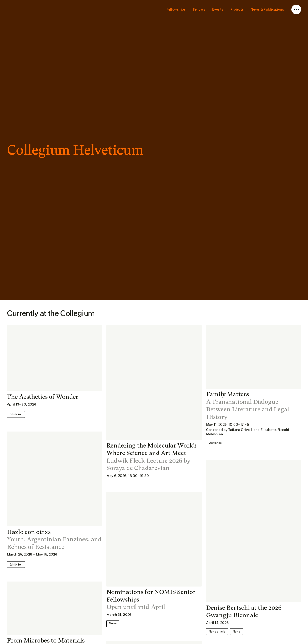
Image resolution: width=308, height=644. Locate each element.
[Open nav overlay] (296, 9)
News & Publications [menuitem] (267, 9)
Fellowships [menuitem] (176, 9)
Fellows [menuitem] (199, 9)
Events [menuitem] (218, 9)
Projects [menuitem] (237, 9)
